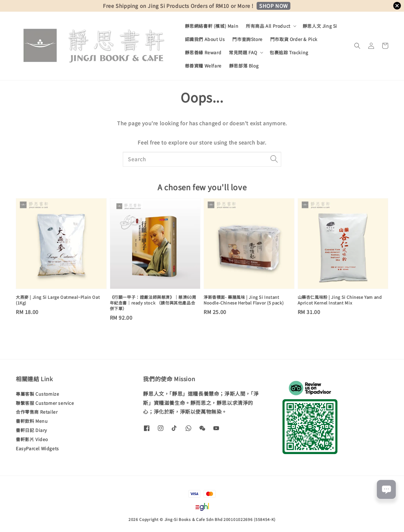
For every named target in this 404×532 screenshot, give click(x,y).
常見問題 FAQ (243, 52)
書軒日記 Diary (31, 430)
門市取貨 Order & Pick (294, 39)
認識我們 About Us (205, 39)
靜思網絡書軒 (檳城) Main (212, 26)
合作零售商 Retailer (37, 412)
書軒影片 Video (32, 439)
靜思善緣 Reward (203, 52)
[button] (357, 46)
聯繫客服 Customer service (45, 403)
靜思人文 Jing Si (320, 26)
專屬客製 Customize (37, 394)
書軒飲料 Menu (32, 421)
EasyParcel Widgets (37, 448)
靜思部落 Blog (244, 66)
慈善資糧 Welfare (203, 66)
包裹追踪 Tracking (289, 52)
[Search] (274, 159)
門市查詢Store (247, 39)
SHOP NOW (273, 6)
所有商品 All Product (268, 26)
